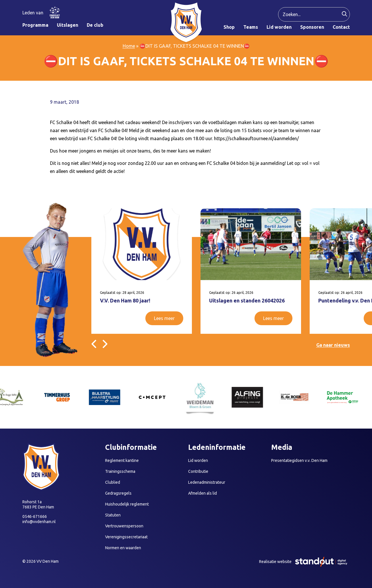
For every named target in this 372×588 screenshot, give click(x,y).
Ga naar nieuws (333, 345)
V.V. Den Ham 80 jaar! (125, 300)
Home (129, 46)
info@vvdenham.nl (39, 522)
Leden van (33, 13)
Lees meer (164, 318)
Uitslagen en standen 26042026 (247, 300)
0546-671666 (35, 516)
